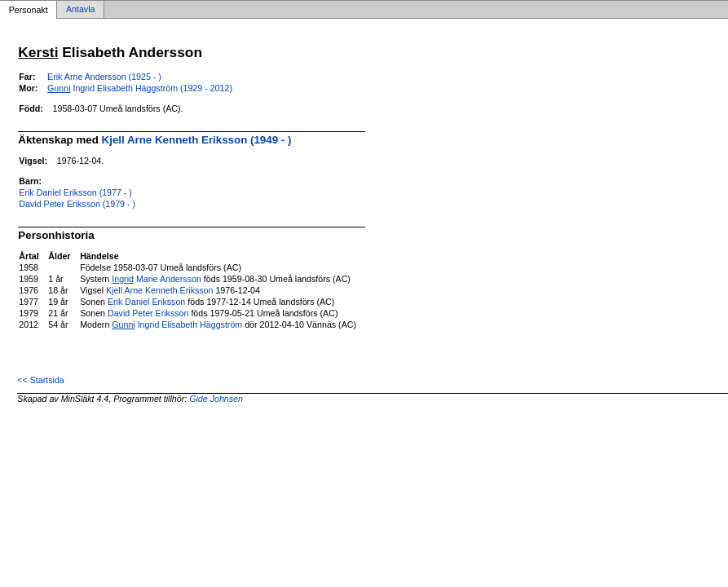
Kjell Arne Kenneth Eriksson (160, 290)
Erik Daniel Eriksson (146, 302)
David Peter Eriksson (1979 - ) (77, 204)
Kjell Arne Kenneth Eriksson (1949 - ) (197, 140)
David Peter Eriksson (148, 313)
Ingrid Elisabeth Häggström (177, 324)
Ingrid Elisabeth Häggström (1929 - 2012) (140, 88)
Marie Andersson (157, 279)
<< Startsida (40, 380)
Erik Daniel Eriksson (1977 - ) (75, 192)
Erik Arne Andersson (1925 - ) (104, 77)
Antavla (81, 10)
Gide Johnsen (216, 399)
